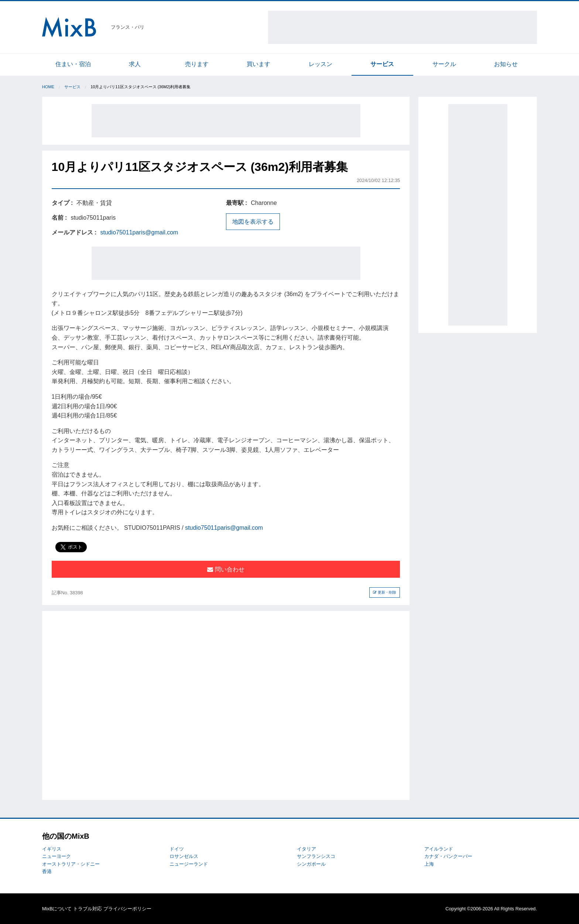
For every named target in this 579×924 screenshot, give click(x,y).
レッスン (321, 64)
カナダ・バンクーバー (448, 856)
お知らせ (506, 64)
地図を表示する (253, 222)
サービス (382, 64)
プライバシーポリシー (127, 909)
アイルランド (439, 849)
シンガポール (311, 864)
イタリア (306, 849)
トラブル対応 (88, 909)
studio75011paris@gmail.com (139, 232)
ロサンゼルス (184, 856)
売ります (197, 64)
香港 (47, 871)
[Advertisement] (402, 27)
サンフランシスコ (316, 856)
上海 (429, 864)
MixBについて (57, 909)
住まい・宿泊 (73, 64)
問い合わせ (226, 569)
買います (258, 64)
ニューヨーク (56, 856)
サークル (444, 64)
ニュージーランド (189, 864)
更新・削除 (385, 592)
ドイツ (177, 849)
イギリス (52, 849)
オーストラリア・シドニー (71, 864)
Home (48, 87)
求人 (135, 64)
